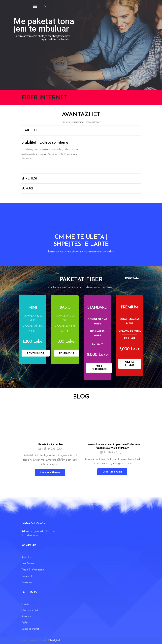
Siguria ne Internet (30, 629)
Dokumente (27, 576)
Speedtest (26, 604)
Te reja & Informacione (32, 570)
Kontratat (26, 617)
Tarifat (24, 623)
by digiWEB (56, 640)
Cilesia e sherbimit (30, 610)
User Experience (29, 564)
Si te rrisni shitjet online (50, 527)
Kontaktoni (27, 582)
